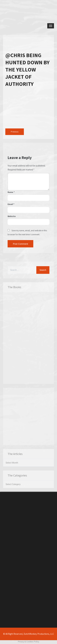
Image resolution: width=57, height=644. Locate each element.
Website (12, 216)
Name (11, 192)
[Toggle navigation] (51, 26)
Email (11, 204)
